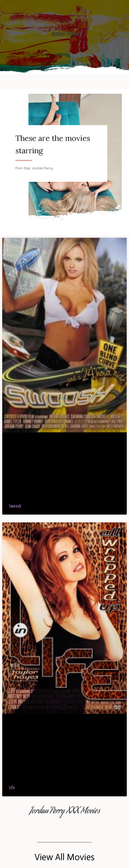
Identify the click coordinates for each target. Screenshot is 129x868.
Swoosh (15, 506)
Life (12, 788)
